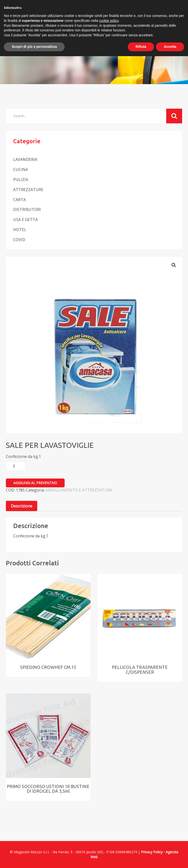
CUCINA (21, 169)
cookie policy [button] (109, 21)
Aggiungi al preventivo (35, 483)
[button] (174, 265)
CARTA (19, 200)
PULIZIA (21, 180)
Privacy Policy (152, 852)
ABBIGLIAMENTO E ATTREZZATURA (79, 490)
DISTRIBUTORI (27, 209)
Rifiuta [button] (141, 47)
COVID (19, 240)
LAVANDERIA (25, 159)
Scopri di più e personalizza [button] (34, 47)
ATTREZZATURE (28, 190)
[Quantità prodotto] (16, 466)
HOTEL (20, 230)
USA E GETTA (25, 220)
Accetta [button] (170, 47)
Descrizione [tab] (22, 506)
